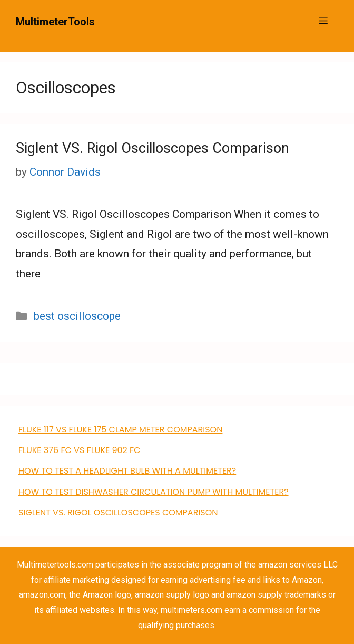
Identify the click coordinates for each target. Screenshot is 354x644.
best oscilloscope (77, 316)
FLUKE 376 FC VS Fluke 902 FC (79, 450)
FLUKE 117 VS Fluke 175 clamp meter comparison (120, 430)
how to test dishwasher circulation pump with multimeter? (154, 492)
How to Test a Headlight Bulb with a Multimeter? (127, 471)
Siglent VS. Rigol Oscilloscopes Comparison (153, 148)
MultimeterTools (55, 22)
